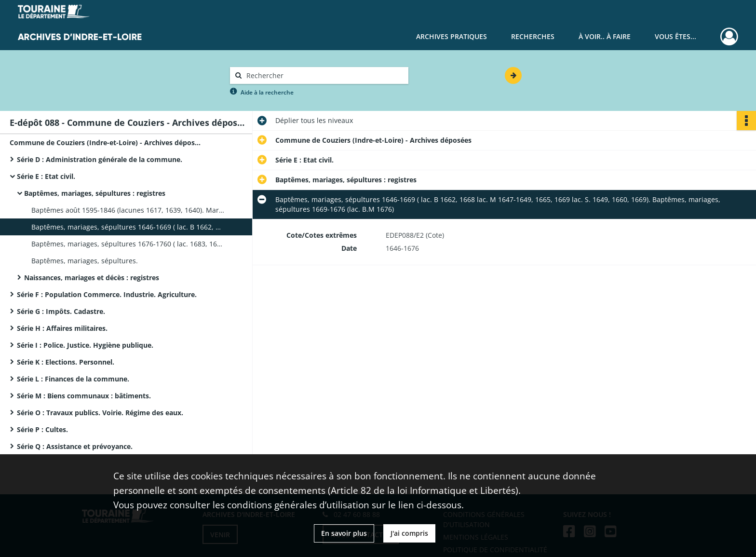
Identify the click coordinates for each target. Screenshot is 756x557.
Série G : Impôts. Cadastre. (61, 311)
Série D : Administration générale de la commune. (100, 159)
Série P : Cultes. (42, 429)
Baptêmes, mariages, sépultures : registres (95, 193)
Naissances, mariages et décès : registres (92, 278)
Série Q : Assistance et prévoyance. (75, 446)
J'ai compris (409, 533)
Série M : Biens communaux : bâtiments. (84, 396)
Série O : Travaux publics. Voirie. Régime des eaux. (100, 413)
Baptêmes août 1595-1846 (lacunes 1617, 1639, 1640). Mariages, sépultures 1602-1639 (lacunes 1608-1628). (128, 210)
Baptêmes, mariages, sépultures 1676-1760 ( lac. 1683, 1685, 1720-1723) (128, 244)
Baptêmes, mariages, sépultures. (85, 261)
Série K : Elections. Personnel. (66, 362)
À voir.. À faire (605, 36)
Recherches (533, 36)
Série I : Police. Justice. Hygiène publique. (85, 345)
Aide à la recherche (267, 92)
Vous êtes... (675, 36)
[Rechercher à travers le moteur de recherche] (324, 75)
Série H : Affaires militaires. (62, 328)
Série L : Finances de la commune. (73, 379)
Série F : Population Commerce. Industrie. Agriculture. (107, 294)
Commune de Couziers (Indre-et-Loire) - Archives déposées (106, 143)
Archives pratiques (452, 36)
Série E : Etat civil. (46, 176)
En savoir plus (344, 533)
